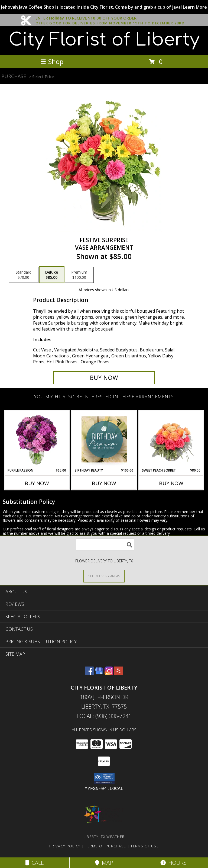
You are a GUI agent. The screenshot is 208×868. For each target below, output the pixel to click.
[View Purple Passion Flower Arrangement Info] (37, 439)
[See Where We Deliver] (104, 576)
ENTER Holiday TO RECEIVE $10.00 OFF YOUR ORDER (111, 18)
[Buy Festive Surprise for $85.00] (104, 378)
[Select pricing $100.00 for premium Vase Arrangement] (79, 275)
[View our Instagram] (109, 673)
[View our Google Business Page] (99, 673)
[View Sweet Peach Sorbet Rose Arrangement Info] (171, 439)
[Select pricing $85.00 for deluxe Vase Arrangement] (52, 275)
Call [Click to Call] (35, 863)
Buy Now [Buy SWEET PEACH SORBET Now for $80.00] (171, 483)
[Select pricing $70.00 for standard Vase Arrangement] (24, 275)
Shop (52, 61)
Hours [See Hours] (173, 863)
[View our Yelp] (119, 673)
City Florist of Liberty (104, 40)
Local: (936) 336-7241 (104, 716)
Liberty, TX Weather (104, 837)
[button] (104, 778)
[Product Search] (105, 545)
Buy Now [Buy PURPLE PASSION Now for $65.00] (37, 483)
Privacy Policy (65, 846)
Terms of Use (145, 846)
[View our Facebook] (89, 673)
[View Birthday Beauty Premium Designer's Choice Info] (104, 439)
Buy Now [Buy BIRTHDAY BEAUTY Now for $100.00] (104, 483)
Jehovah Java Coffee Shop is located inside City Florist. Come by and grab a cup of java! (104, 7)
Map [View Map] (104, 863)
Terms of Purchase (105, 846)
